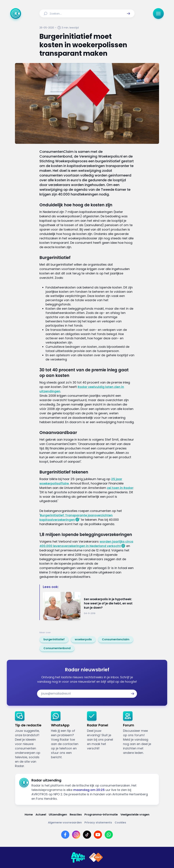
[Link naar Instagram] (76, 835)
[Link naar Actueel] (41, 815)
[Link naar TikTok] (87, 835)
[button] (128, 14)
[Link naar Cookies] (120, 823)
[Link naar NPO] (96, 857)
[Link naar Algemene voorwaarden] (65, 823)
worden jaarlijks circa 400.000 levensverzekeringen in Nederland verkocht (86, 544)
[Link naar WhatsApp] (109, 835)
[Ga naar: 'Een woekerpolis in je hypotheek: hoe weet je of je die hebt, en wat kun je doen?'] (89, 606)
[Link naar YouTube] (98, 835)
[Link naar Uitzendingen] (58, 815)
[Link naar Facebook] (65, 835)
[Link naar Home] (29, 815)
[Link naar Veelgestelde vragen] (135, 815)
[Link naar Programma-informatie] (101, 815)
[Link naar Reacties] (76, 815)
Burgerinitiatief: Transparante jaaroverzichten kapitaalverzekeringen (76, 517)
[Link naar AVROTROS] (78, 857)
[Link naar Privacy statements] (98, 823)
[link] (54, 639)
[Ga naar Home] (16, 14)
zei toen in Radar (120, 488)
